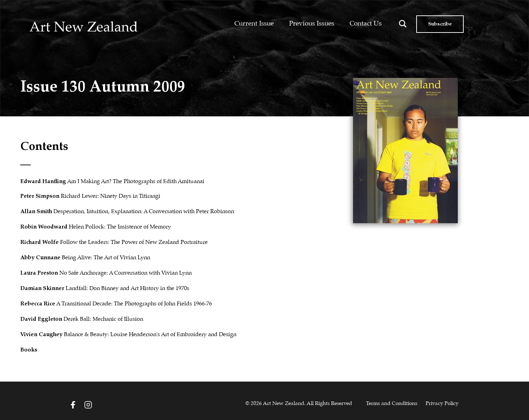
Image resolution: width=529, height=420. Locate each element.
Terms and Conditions (392, 404)
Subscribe (440, 24)
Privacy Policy (442, 404)
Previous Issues (312, 24)
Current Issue (254, 24)
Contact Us (366, 24)
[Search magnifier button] (403, 24)
